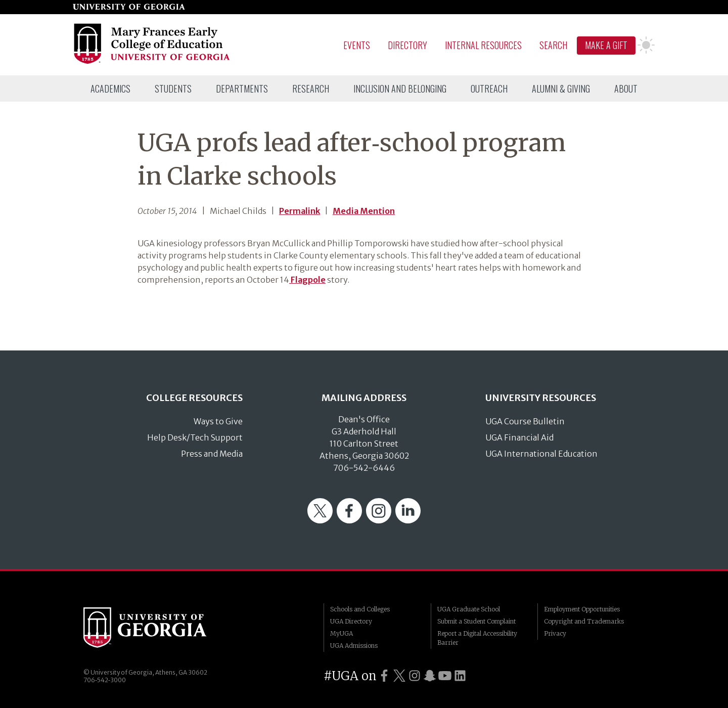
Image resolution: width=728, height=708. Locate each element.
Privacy (555, 633)
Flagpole (307, 280)
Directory (407, 45)
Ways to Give (218, 421)
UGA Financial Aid (519, 437)
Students (173, 88)
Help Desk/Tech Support (195, 437)
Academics (110, 88)
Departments (242, 88)
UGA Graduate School (469, 609)
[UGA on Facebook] (384, 676)
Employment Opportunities (582, 609)
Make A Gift (606, 45)
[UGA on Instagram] (415, 676)
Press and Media (212, 454)
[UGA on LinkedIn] (460, 676)
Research (311, 88)
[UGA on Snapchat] (430, 676)
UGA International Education (541, 454)
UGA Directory (351, 621)
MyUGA (342, 633)
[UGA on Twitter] (399, 676)
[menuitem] (110, 88)
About (626, 88)
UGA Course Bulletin (525, 421)
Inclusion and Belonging (400, 88)
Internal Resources (483, 45)
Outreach (489, 88)
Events (357, 45)
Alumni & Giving (561, 88)
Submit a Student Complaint (476, 621)
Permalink (300, 211)
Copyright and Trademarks (584, 621)
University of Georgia (159, 628)
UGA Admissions (354, 646)
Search (553, 45)
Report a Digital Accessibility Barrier (477, 638)
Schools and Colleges (360, 609)
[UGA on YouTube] (445, 676)
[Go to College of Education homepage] (152, 62)
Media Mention (364, 211)
